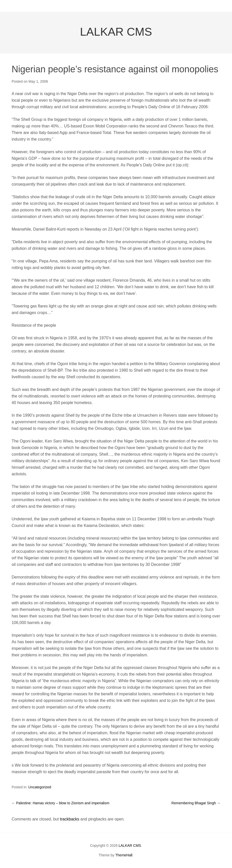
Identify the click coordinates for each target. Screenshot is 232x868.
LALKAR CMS (116, 32)
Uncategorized (40, 787)
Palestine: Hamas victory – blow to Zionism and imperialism (61, 803)
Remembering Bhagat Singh (196, 803)
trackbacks (69, 819)
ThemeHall (124, 855)
